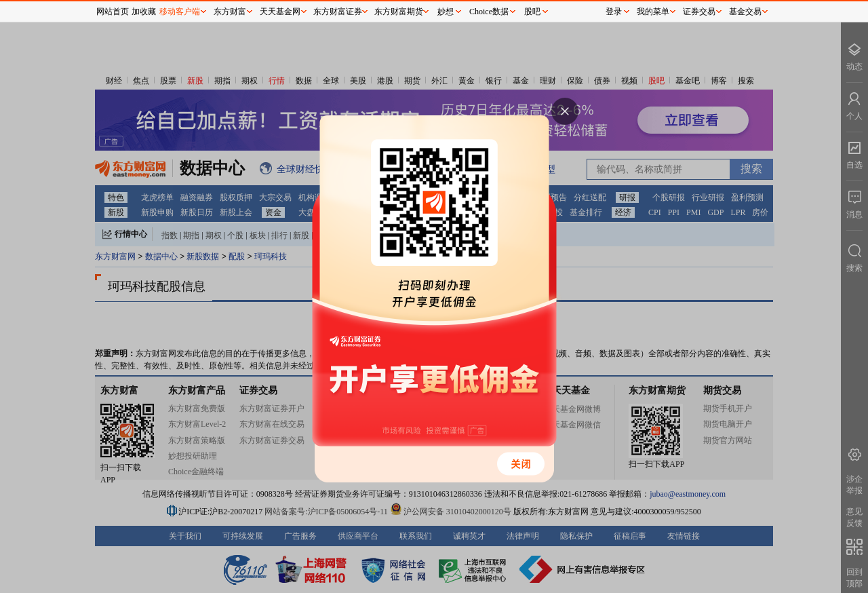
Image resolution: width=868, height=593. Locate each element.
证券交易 (699, 12)
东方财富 (230, 12)
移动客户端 (180, 12)
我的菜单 (653, 12)
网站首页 (113, 12)
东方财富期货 (399, 12)
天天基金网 (280, 12)
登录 (614, 12)
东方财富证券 (338, 12)
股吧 (532, 12)
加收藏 (144, 12)
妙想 (446, 12)
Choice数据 (489, 12)
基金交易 (745, 12)
